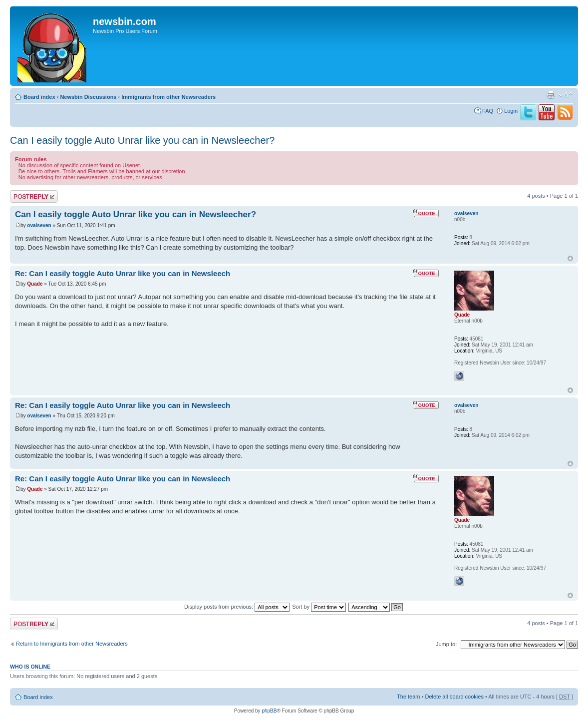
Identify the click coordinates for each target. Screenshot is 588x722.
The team (408, 697)
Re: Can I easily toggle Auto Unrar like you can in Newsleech (123, 273)
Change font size (566, 95)
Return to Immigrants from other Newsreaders (72, 644)
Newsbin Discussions (88, 97)
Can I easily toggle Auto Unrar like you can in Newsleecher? (142, 140)
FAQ (488, 111)
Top (570, 258)
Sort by (319, 607)
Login (511, 111)
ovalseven (39, 225)
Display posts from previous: (237, 607)
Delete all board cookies (454, 697)
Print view (551, 95)
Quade (35, 284)
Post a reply (34, 196)
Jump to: (446, 644)
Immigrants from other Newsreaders (168, 97)
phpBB (269, 711)
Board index (39, 97)
